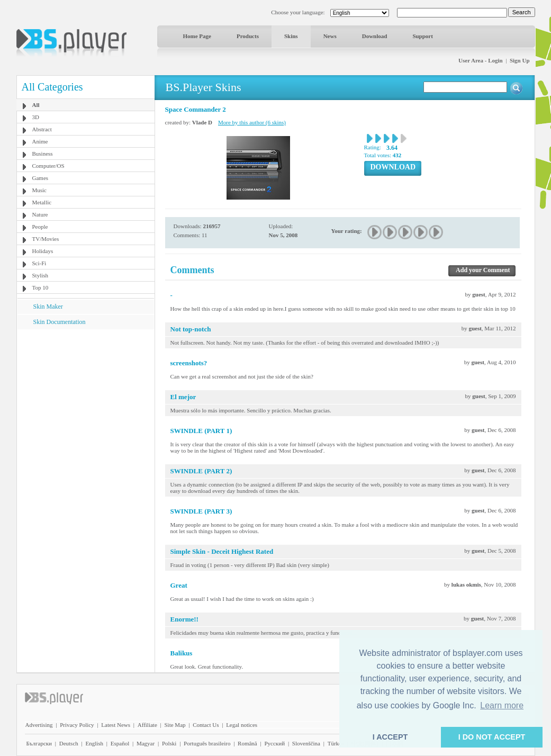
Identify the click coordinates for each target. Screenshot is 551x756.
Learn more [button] (502, 705)
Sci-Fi (39, 263)
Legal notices (242, 725)
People (40, 227)
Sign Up (520, 60)
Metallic (42, 202)
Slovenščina (306, 743)
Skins (291, 36)
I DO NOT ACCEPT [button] (492, 737)
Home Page (197, 36)
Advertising (39, 725)
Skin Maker (48, 307)
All (36, 105)
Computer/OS (48, 166)
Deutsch (69, 743)
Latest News (116, 725)
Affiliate (147, 725)
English (94, 743)
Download (375, 36)
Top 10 (40, 287)
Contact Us (206, 725)
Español (120, 743)
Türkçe (336, 743)
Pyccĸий (274, 743)
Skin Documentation (60, 322)
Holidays (43, 251)
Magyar (146, 743)
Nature (40, 214)
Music (40, 190)
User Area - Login (481, 60)
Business (43, 154)
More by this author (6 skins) (252, 122)
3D (36, 117)
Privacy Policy (77, 725)
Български (39, 743)
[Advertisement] (85, 395)
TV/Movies (46, 239)
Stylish (40, 275)
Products (248, 36)
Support (423, 36)
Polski (169, 743)
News (330, 36)
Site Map (175, 725)
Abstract (42, 129)
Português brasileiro (207, 743)
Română (247, 743)
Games (40, 178)
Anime (40, 141)
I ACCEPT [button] (390, 737)
